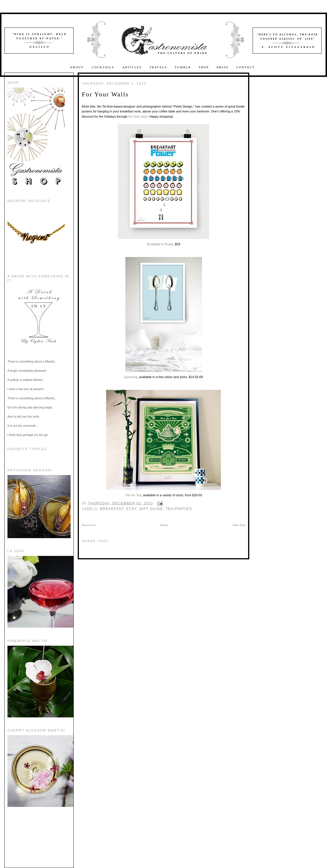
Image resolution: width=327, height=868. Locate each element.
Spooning (163, 318)
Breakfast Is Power (163, 185)
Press (223, 67)
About (77, 67)
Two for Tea (163, 443)
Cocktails (104, 67)
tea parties (179, 509)
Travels (158, 67)
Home (164, 525)
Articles (132, 67)
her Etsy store (138, 116)
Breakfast (112, 509)
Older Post (239, 525)
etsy (131, 509)
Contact (246, 67)
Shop (204, 67)
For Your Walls (105, 94)
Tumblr (183, 67)
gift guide (151, 509)
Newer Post (89, 525)
